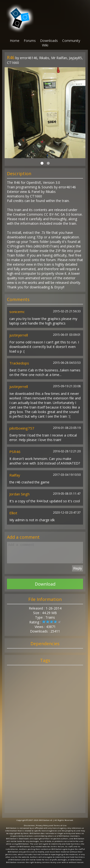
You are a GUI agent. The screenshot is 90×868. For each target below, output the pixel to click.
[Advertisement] (45, 745)
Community (71, 41)
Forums (30, 41)
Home (15, 41)
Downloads (49, 41)
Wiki (45, 45)
